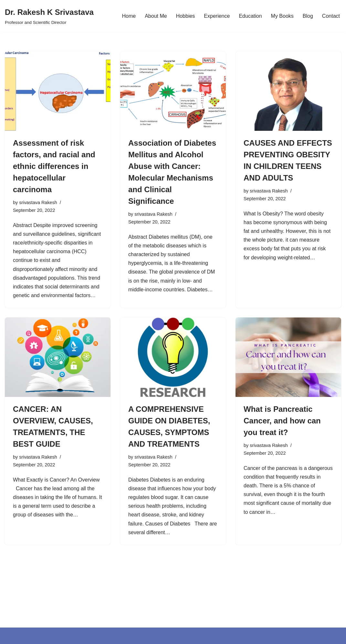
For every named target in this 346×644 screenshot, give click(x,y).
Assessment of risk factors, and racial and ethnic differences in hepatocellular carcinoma (54, 166)
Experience (217, 16)
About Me (156, 16)
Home (129, 16)
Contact (331, 16)
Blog (308, 16)
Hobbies (186, 16)
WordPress (63, 636)
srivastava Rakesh (38, 203)
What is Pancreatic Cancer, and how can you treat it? (282, 421)
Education (250, 16)
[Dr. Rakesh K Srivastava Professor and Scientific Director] (49, 16)
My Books (282, 16)
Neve (11, 636)
